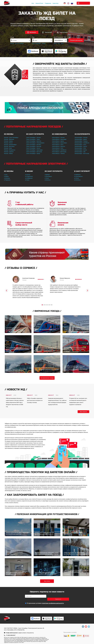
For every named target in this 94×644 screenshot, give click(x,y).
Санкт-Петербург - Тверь (33, 139)
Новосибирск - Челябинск (59, 150)
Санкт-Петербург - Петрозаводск (35, 143)
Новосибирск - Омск (58, 145)
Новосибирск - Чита (58, 148)
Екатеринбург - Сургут (81, 146)
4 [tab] (48, 305)
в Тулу (6, 175)
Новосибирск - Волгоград (59, 152)
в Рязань (6, 176)
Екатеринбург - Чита (80, 148)
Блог (32, 3)
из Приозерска (78, 176)
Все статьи (47, 581)
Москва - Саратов (9, 152)
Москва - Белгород (9, 146)
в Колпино (48, 180)
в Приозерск (48, 176)
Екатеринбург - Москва (81, 138)
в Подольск (7, 180)
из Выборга (77, 175)
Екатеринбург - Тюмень (81, 141)
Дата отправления (60, 37)
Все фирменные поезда (47, 378)
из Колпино (77, 180)
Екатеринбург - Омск (80, 145)
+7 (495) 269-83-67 (11, 635)
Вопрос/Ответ (39, 3)
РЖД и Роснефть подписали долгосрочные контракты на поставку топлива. (35, 400)
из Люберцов (29, 178)
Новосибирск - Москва (58, 138)
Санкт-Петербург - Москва (33, 138)
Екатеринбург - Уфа (80, 152)
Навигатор (55, 3)
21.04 (59, 44)
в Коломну (7, 178)
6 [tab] (52, 305)
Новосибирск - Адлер (58, 141)
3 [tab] (46, 305)
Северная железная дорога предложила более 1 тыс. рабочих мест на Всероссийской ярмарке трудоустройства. (57, 401)
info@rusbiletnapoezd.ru (12, 633)
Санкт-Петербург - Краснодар (34, 150)
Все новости (83, 412)
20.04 (55, 44)
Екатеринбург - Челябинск (82, 143)
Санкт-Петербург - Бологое (34, 141)
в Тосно (47, 178)
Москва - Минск (8, 143)
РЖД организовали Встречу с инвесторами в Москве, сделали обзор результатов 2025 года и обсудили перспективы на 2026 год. (15, 402)
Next (87, 290)
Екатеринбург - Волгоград (82, 153)
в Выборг (47, 175)
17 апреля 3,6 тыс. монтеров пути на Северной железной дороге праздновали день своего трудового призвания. (78, 401)
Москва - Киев (8, 148)
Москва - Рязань (8, 153)
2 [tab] (44, 305)
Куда (33, 37)
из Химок (28, 175)
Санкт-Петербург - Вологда (34, 146)
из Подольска (29, 176)
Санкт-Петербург (19, 44)
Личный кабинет (84, 3)
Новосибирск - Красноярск (59, 143)
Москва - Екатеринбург (10, 145)
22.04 (62, 44)
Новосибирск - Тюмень (58, 153)
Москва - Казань (8, 141)
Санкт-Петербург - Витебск (34, 145)
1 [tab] (42, 305)
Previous (7, 290)
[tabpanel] (28, 287)
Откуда (12, 37)
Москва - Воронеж (9, 139)
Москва (12, 44)
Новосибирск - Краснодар (59, 139)
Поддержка (48, 3)
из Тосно (76, 178)
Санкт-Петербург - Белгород (34, 152)
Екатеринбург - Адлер (81, 139)
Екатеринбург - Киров (81, 150)
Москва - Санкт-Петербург (11, 138)
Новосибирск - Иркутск (58, 146)
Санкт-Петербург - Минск (33, 148)
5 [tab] (50, 305)
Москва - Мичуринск (10, 150)
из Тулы (27, 180)
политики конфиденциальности (53, 600)
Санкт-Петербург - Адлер (33, 153)
